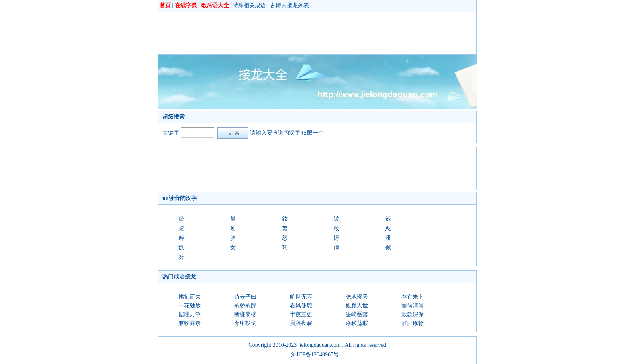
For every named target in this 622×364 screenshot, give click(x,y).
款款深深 (413, 314)
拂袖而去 (190, 297)
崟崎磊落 (357, 314)
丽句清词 (413, 306)
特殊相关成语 (249, 5)
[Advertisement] (307, 33)
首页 (165, 5)
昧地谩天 (357, 297)
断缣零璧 (245, 314)
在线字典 (186, 5)
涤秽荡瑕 (357, 323)
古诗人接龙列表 (289, 5)
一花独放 (190, 306)
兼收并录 (190, 323)
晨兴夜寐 (301, 323)
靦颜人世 (357, 306)
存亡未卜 (413, 297)
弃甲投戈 (245, 323)
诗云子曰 (245, 297)
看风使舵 (301, 306)
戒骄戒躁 (245, 306)
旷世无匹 (301, 297)
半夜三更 (301, 314)
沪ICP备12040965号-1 (317, 355)
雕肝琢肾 (413, 323)
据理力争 (190, 314)
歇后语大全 (215, 5)
